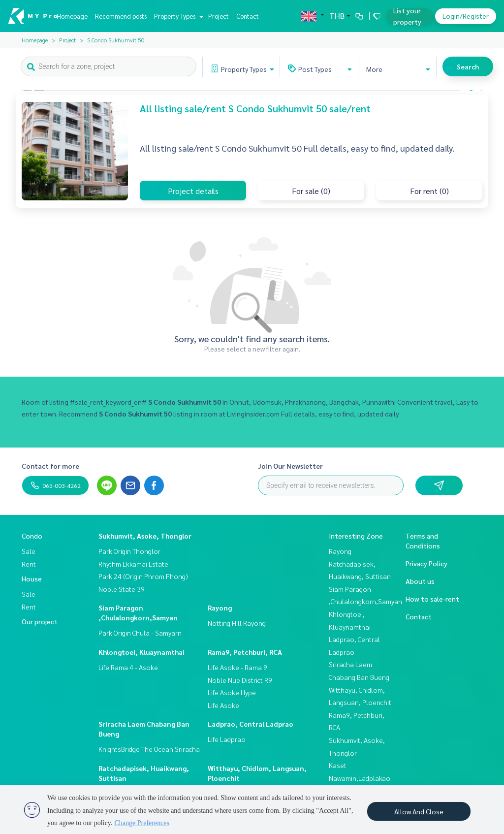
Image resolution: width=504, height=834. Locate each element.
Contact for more (50, 466)
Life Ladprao (227, 739)
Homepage (72, 16)
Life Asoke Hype (232, 692)
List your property (407, 16)
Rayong (220, 608)
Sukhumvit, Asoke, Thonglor (145, 536)
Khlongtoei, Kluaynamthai (142, 652)
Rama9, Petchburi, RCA (245, 652)
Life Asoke (223, 705)
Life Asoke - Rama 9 (237, 667)
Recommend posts (121, 16)
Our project (40, 621)
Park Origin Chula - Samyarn (140, 633)
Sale (29, 551)
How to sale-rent (432, 599)
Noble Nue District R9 (240, 680)
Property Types (177, 16)
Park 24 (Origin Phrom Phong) (143, 576)
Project (219, 16)
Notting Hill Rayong (237, 623)
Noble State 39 (122, 589)
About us (420, 581)
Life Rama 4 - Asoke (128, 667)
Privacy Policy (426, 563)
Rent (29, 564)
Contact (248, 16)
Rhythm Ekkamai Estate (133, 564)
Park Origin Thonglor (129, 551)
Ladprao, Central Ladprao (251, 724)
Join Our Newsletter (290, 466)
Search (468, 66)
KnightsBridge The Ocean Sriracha (149, 749)
